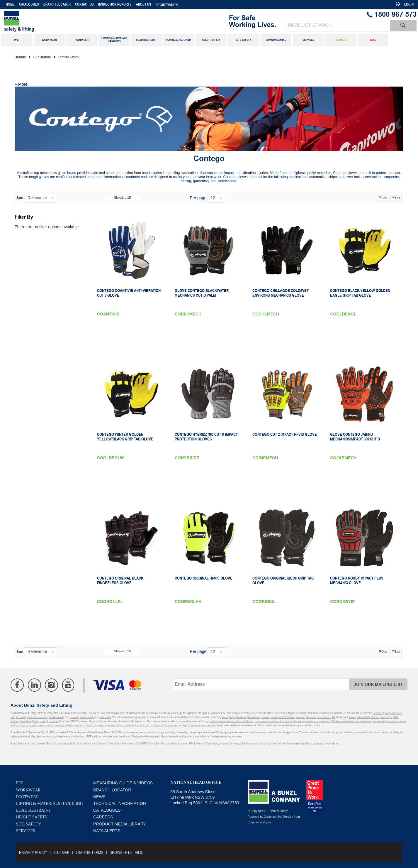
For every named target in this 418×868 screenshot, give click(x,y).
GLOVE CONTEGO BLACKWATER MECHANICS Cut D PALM (202, 293)
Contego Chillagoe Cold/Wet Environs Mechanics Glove (281, 293)
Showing (123, 197)
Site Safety (29, 824)
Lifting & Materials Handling (50, 804)
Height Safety (32, 817)
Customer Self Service (278, 817)
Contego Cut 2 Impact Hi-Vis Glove (285, 434)
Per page (198, 197)
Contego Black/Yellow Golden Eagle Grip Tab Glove (360, 293)
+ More (21, 84)
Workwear (28, 790)
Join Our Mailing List (378, 684)
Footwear (28, 797)
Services (26, 831)
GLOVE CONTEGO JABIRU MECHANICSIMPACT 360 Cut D (355, 437)
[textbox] (337, 26)
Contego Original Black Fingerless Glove (120, 580)
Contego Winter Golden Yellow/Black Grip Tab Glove (125, 437)
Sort (20, 198)
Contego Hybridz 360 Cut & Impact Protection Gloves (206, 437)
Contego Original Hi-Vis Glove (204, 578)
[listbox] (41, 198)
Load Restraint (34, 810)
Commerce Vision (259, 822)
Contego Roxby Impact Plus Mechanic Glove (357, 580)
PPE (20, 783)
